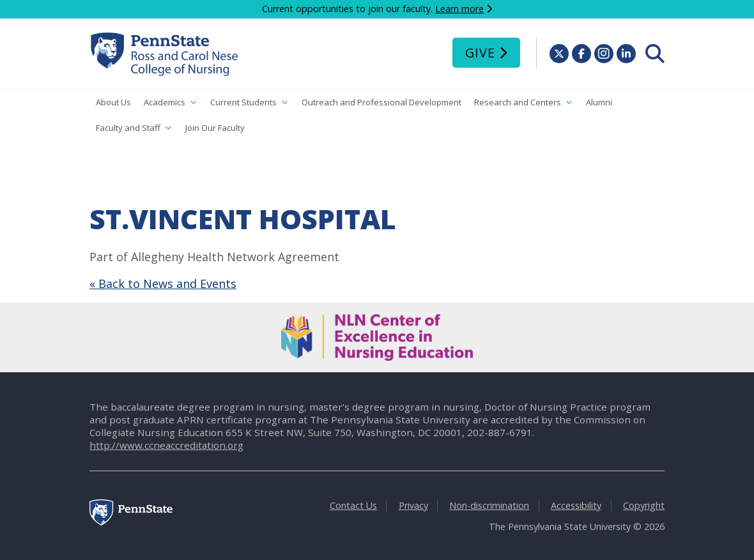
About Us (113, 102)
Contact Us (353, 505)
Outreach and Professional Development (381, 102)
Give (480, 53)
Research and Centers (524, 102)
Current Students (250, 102)
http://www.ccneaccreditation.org (166, 445)
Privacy (413, 505)
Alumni (599, 102)
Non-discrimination (489, 505)
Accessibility (576, 505)
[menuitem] (655, 54)
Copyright (644, 505)
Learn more (459, 9)
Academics (171, 102)
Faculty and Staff (134, 128)
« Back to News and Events (163, 284)
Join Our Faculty (215, 128)
